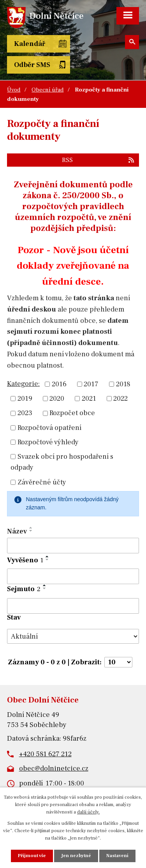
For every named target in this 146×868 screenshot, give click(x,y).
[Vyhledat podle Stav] (73, 636)
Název (17, 531)
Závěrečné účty (42, 482)
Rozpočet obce (72, 413)
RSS (99, 160)
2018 (123, 384)
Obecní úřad (47, 90)
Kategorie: (23, 384)
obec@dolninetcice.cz (54, 769)
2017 (91, 384)
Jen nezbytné (76, 856)
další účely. (88, 812)
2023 (25, 413)
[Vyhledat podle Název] (73, 546)
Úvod (14, 90)
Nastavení (117, 856)
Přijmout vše (32, 856)
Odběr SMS (32, 65)
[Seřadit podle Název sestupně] (31, 531)
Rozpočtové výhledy (48, 442)
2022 (120, 399)
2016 (59, 384)
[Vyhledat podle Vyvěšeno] (73, 576)
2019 (25, 399)
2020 (57, 399)
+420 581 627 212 (45, 754)
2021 (89, 399)
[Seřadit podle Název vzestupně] (31, 528)
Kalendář (30, 44)
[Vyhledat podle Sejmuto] (73, 606)
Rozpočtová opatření (49, 428)
